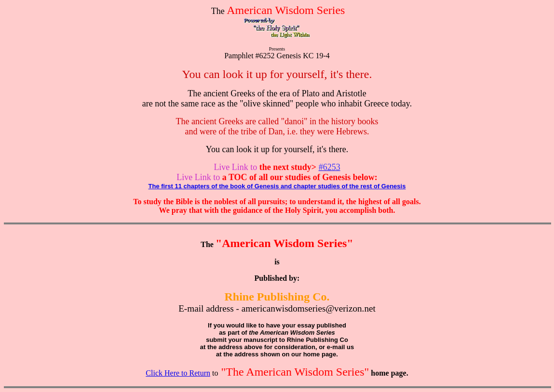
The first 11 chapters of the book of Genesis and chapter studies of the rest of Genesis (277, 186)
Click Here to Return (178, 373)
